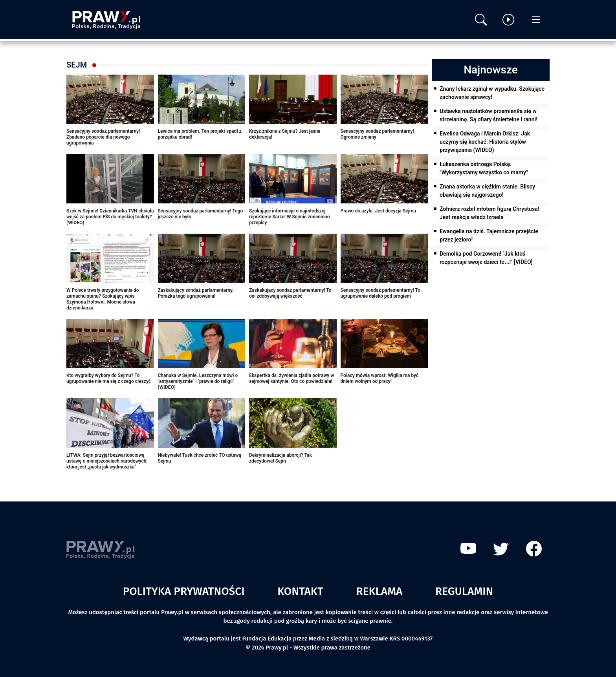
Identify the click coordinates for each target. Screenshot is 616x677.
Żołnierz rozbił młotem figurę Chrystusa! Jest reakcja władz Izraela (489, 213)
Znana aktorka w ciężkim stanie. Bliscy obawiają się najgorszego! (487, 191)
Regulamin (464, 591)
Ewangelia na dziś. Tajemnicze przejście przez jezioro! (489, 235)
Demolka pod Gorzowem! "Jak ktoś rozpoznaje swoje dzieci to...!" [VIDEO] (486, 258)
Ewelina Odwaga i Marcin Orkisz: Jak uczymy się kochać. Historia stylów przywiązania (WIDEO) (485, 142)
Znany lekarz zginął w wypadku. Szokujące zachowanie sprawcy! (492, 93)
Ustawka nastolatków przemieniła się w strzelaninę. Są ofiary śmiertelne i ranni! (489, 115)
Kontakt (300, 591)
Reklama (379, 591)
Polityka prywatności (184, 591)
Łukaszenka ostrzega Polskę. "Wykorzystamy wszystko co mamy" (484, 168)
